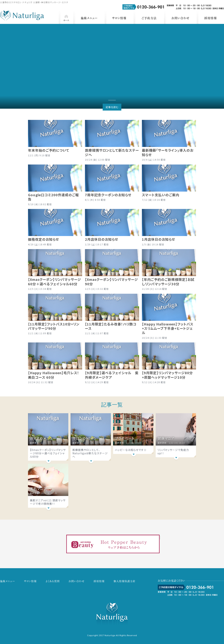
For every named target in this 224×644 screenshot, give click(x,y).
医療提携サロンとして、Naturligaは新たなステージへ (90, 453)
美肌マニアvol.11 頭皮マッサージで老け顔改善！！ (48, 502)
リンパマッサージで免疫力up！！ (173, 451)
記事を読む (112, 107)
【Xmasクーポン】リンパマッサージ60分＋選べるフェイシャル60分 (48, 453)
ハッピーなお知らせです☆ (131, 450)
